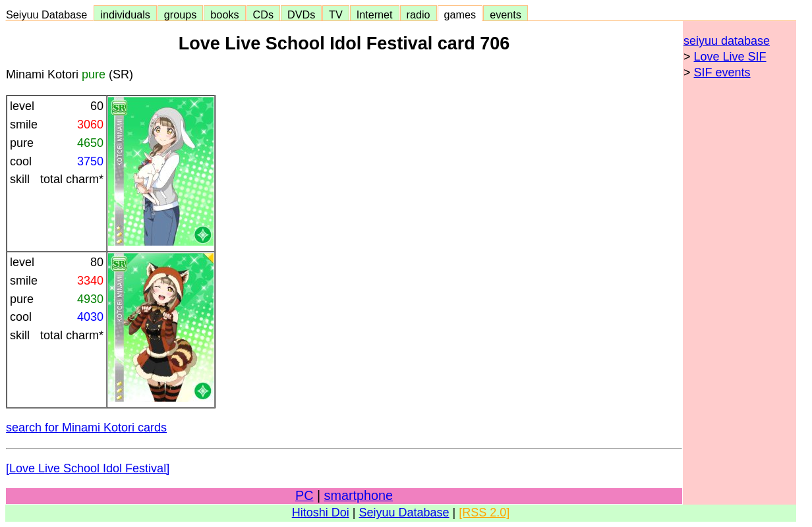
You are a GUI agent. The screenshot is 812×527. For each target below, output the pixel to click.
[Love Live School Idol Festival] (88, 468)
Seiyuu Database (49, 14)
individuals (125, 14)
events (506, 14)
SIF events (722, 72)
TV (335, 14)
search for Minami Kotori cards (86, 428)
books (224, 14)
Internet (375, 14)
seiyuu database (727, 41)
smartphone (359, 495)
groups (181, 14)
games (460, 14)
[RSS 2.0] (484, 513)
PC (304, 495)
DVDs (301, 14)
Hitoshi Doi (321, 513)
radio (419, 14)
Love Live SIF (730, 57)
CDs (263, 14)
